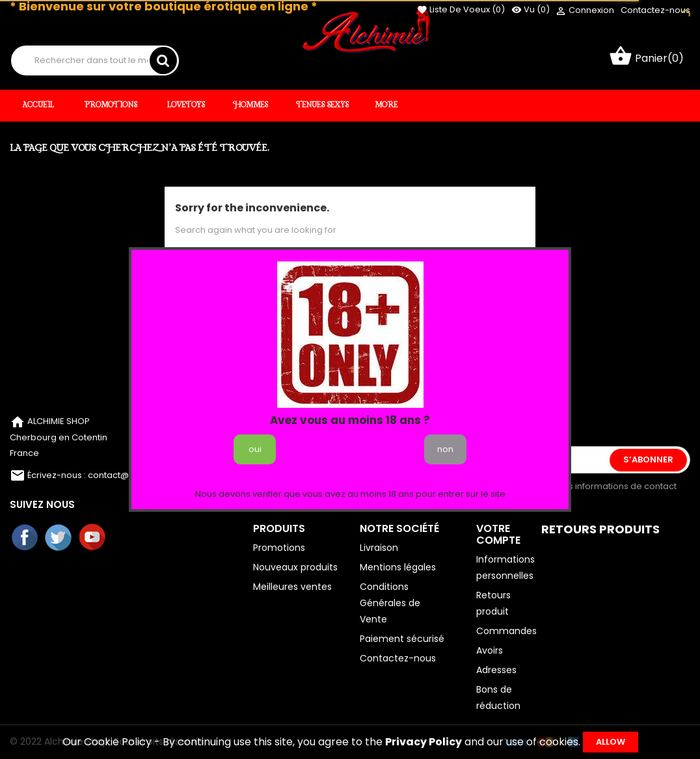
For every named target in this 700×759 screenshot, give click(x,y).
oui (255, 449)
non (445, 449)
